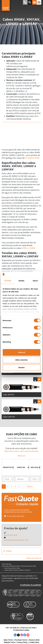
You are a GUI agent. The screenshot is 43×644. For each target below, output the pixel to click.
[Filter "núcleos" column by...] (35, 479)
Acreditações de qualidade (31, 585)
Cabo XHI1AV (8, 395)
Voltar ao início (34, 558)
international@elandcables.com (16, 540)
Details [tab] (22, 281)
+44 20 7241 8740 (11, 535)
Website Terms (10, 642)
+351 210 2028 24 (12, 628)
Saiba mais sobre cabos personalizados (21, 451)
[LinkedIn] (15, 635)
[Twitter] (18, 635)
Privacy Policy (22, 642)
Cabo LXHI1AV (9, 417)
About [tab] (35, 281)
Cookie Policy (34, 642)
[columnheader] (8, 467)
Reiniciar (21, 456)
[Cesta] (39, 379)
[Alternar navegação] (39, 2)
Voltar (8, 551)
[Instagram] (22, 635)
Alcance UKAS (34, 640)
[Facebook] (25, 635)
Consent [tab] (8, 281)
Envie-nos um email (28, 628)
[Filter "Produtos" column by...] (8, 479)
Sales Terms (8, 640)
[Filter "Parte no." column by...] (22, 479)
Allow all (21, 352)
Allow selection (21, 360)
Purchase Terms (21, 640)
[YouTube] (28, 635)
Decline (21, 367)
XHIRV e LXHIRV (28, 248)
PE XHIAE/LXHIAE (32, 158)
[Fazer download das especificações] (35, 379)
